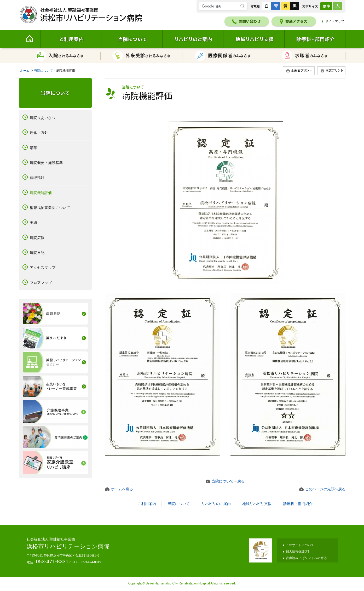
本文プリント (331, 71)
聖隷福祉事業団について (50, 208)
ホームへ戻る (122, 489)
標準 (326, 6)
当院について (132, 39)
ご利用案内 (71, 39)
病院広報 (37, 238)
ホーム (25, 71)
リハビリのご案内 (193, 39)
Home (30, 39)
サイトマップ (335, 21)
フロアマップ (41, 283)
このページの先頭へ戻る (325, 489)
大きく (337, 6)
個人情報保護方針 (298, 552)
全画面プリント (299, 71)
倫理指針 (37, 178)
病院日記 (37, 253)
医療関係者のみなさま (223, 56)
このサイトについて (300, 545)
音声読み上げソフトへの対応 (306, 558)
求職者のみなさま (305, 56)
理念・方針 (39, 133)
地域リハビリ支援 (254, 39)
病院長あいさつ (43, 118)
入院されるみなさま (60, 56)
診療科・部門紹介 (315, 39)
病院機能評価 (41, 193)
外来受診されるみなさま (141, 56)
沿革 (33, 148)
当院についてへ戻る (228, 481)
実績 (33, 223)
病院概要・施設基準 (46, 163)
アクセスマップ (43, 268)
